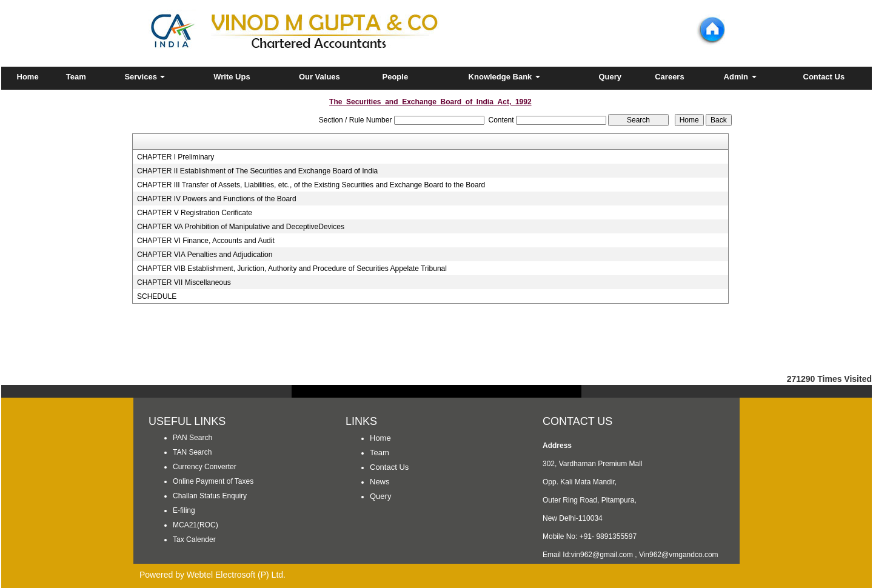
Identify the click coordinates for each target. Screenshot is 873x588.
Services (145, 77)
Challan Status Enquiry (210, 496)
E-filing (184, 510)
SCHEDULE (157, 296)
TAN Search (192, 452)
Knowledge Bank (504, 77)
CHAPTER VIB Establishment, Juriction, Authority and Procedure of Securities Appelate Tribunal (292, 269)
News (380, 482)
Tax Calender (194, 540)
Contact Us (824, 77)
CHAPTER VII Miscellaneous (184, 282)
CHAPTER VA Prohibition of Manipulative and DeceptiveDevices (241, 227)
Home (28, 77)
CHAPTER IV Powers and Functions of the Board (217, 199)
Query (610, 77)
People (395, 77)
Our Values (319, 77)
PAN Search (192, 438)
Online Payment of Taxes (213, 481)
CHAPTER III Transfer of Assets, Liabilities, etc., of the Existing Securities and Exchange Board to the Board (311, 185)
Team (76, 77)
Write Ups (232, 77)
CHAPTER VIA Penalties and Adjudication (205, 255)
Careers (669, 77)
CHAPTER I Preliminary (176, 157)
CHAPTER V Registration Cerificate (195, 213)
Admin (740, 77)
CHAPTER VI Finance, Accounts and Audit (206, 241)
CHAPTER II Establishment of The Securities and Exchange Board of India (257, 171)
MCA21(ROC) (196, 525)
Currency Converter (205, 467)
